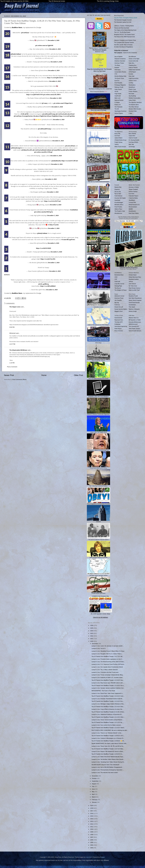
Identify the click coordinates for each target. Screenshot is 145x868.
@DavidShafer (70, 150)
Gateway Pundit (119, 87)
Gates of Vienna (133, 67)
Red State (131, 94)
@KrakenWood (69, 114)
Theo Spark (132, 307)
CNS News (118, 70)
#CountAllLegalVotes (68, 240)
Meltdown (98, 521)
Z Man (130, 113)
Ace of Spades (119, 56)
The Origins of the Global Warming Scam (125, 30)
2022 (92, 636)
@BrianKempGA (17, 148)
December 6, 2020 (54, 40)
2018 (92, 808)
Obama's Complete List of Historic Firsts (125, 40)
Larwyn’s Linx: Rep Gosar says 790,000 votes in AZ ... (108, 683)
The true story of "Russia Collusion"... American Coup (99, 42)
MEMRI (131, 209)
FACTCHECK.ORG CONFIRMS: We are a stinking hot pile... (110, 730)
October (94, 778)
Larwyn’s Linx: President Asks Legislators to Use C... (107, 659)
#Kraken (36, 116)
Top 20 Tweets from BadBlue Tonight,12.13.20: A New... (108, 712)
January (94, 802)
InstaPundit (118, 96)
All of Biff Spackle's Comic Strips (100, 614)
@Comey (45, 103)
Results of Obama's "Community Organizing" (98, 414)
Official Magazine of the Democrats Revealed (98, 503)
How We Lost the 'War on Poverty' (123, 45)
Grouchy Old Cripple (120, 198)
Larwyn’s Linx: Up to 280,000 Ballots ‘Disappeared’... (107, 767)
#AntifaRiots (74, 210)
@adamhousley (56, 161)
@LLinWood (60, 114)
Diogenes (117, 189)
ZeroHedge (132, 147)
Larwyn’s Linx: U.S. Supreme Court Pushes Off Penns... (108, 664)
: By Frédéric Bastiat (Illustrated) (98, 181)
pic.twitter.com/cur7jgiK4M (44, 45)
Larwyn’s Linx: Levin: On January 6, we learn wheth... (108, 646)
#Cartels (56, 225)
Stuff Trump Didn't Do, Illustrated (98, 271)
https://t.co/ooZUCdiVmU (70, 161)
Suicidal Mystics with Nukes (98, 593)
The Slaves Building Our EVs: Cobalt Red (100, 82)
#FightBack (55, 116)
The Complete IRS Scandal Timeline (124, 42)
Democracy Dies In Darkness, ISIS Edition (98, 253)
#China (51, 225)
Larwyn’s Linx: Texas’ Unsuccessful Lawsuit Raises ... (108, 720)
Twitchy (117, 144)
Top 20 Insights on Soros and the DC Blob (14, 1)
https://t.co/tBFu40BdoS (48, 286)
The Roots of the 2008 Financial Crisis (98, 288)
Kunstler (131, 74)
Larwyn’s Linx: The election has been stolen (105, 772)
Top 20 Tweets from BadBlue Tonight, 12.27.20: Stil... (107, 656)
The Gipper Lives (15, 307)
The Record (118, 288)
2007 (92, 837)
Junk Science (132, 284)
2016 (92, 813)
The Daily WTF (119, 322)
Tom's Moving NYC (134, 326)
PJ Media (117, 102)
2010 (92, 829)
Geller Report (118, 89)
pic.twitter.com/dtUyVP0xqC (44, 152)
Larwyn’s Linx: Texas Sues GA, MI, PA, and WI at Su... (108, 746)
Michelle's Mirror (119, 205)
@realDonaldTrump (49, 114)
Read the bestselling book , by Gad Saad (99, 63)
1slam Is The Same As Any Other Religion (98, 324)
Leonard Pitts (132, 202)
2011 (92, 827)
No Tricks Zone (133, 286)
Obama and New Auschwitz (122, 28)
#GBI (23, 114)
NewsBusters (132, 211)
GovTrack (117, 136)
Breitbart (117, 67)
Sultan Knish (132, 100)
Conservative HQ (133, 61)
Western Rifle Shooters (135, 109)
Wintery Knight (133, 311)
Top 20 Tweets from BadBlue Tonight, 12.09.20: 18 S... (108, 736)
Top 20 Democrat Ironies (57, 1)
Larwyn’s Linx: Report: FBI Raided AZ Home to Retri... (108, 751)
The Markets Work (134, 105)
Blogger (102, 857)
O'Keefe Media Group (120, 140)
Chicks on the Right (134, 59)
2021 (92, 639)
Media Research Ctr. (134, 205)
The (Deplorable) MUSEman (18, 350)
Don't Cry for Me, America (98, 360)
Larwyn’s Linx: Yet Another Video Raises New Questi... (108, 759)
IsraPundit (117, 281)
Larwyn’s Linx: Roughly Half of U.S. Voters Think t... (107, 654)
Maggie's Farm (119, 311)
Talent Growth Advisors (135, 331)
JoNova (131, 281)
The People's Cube (120, 211)
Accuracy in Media (134, 187)
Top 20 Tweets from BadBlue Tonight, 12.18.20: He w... (108, 685)
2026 (92, 625)
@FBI (27, 114)
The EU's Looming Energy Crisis (108, 1)
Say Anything (132, 96)
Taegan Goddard (133, 189)
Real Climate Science (135, 288)
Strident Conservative (135, 98)
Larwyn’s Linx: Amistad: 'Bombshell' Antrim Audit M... (107, 699)
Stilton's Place (118, 209)
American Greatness (120, 59)
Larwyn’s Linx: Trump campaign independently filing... (108, 675)
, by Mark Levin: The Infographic (98, 235)
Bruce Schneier (119, 331)
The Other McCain (134, 107)
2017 (92, 811)
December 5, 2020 (53, 192)
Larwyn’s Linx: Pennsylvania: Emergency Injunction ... (108, 770)
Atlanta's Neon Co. (134, 318)
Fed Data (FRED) (134, 142)
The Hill (117, 109)
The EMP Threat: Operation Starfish (98, 575)
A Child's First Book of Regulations (124, 47)
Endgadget (118, 324)
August (94, 784)
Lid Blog (131, 83)
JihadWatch (132, 200)
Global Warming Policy (135, 277)
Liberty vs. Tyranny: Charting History (124, 26)
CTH (116, 74)
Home (44, 375)
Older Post (78, 375)
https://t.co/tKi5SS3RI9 (43, 248)
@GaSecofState (70, 146)
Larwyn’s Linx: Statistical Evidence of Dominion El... (107, 714)
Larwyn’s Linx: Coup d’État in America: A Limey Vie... (107, 709)
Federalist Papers (134, 196)
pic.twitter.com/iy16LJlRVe (52, 95)
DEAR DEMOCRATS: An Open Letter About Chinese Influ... (109, 743)
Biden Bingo (98, 342)
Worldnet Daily (133, 111)
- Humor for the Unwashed (126, 53)
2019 (92, 805)
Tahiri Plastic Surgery (135, 329)
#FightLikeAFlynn (45, 116)
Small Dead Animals (134, 303)
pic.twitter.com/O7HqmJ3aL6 (63, 103)
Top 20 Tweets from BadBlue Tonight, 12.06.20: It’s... (107, 754)
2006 (92, 840)
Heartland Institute (134, 279)
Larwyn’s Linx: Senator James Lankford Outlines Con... (108, 688)
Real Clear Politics (134, 213)
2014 (92, 819)
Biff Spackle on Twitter (135, 320)
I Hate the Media (133, 198)
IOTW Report (132, 72)
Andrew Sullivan (133, 192)
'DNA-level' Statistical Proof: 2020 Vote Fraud (98, 145)
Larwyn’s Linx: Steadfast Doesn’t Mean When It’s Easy (108, 651)
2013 (92, 821)
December (95, 644)
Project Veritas (119, 142)
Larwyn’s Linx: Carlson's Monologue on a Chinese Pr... (108, 738)
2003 (92, 848)
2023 (92, 633)
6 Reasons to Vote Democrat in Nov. (98, 127)
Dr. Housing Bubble (134, 140)
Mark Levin (118, 98)
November (95, 776)
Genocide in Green (98, 306)
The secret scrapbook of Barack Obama (98, 539)
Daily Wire (132, 63)
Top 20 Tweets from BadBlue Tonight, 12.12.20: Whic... (108, 717)
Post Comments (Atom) (19, 379)
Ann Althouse (132, 56)
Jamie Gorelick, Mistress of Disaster (98, 557)
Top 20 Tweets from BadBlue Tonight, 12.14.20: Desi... (108, 706)
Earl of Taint (118, 194)
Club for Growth (133, 138)
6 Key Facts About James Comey (98, 467)
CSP (116, 279)
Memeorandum (133, 207)
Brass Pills (117, 134)
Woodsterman (118, 213)
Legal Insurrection (134, 78)
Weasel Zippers (119, 113)
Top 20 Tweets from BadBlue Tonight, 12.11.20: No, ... (108, 722)
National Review (119, 100)
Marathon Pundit (133, 296)
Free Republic (118, 83)
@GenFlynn (25, 33)
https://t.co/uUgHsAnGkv (55, 78)
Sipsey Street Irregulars (135, 300)
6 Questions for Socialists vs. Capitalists (98, 217)
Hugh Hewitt (118, 94)
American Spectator (120, 61)
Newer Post (9, 375)
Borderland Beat (119, 275)
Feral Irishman (118, 196)
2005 (92, 842)
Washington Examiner (121, 111)
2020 (92, 641)
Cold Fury (117, 305)
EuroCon (117, 81)
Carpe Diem (132, 136)
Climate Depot (133, 275)
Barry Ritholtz (132, 134)
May (93, 792)
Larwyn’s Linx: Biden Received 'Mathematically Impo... (108, 757)
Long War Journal (119, 284)
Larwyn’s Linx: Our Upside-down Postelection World (107, 667)
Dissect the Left (119, 307)
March (94, 797)
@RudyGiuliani (16, 54)
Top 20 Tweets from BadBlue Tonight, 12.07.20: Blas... (108, 749)
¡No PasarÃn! (118, 300)
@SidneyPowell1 (27, 150)
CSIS (116, 277)
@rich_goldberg (43, 284)
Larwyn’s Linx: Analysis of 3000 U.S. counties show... (107, 677)
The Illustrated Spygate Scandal (123, 20)
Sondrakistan (132, 305)
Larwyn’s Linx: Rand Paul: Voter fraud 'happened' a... (107, 693)
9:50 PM (12, 327)
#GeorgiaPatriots (27, 116)
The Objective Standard (135, 102)
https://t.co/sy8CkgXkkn (67, 116)
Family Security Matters (121, 309)
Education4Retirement (135, 322)
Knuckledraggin (119, 202)
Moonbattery (132, 85)
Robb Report (118, 329)
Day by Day (118, 192)
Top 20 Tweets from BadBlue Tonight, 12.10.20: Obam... (108, 728)
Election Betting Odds (120, 76)
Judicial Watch (118, 138)
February (95, 800)
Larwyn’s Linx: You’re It (98, 648)
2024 (92, 631)
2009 (92, 832)
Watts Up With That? (134, 290)
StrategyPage (118, 286)
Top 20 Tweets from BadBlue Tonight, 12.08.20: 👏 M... (108, 741)
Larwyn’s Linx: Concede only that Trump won (105, 672)
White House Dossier (120, 147)
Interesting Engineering (121, 326)
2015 (92, 816)
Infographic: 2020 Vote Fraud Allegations (98, 396)
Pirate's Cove (132, 89)
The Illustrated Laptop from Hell (123, 22)
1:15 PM (12, 363)
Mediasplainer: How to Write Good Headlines (98, 199)
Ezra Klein (132, 194)
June (94, 789)
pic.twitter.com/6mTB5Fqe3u (43, 212)
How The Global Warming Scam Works (98, 378)
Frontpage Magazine (120, 85)
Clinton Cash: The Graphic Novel (98, 432)
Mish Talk (131, 144)
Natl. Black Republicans (135, 298)
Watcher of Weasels (134, 309)
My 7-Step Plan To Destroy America (98, 485)
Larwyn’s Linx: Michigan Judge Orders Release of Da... (108, 704)
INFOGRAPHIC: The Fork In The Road (103, 691)
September (95, 781)
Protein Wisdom (133, 91)
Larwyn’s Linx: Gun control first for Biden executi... (107, 725)
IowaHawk (117, 200)
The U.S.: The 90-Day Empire (122, 32)
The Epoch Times (119, 78)
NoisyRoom (132, 87)
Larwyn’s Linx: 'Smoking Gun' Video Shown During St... (108, 762)
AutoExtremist (118, 318)
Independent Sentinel (135, 70)
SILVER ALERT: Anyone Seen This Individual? (105, 765)
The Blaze (117, 65)
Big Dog (117, 303)
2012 (92, 824)
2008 (92, 834)
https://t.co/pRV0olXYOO (35, 95)
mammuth (89, 857)
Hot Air (116, 91)
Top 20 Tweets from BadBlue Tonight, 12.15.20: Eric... (108, 701)
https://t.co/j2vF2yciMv (48, 259)
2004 (92, 845)
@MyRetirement (133, 324)
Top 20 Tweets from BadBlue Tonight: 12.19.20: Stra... (108, 680)
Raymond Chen (119, 320)
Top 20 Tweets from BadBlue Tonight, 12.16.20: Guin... (108, 696)
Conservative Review (120, 72)
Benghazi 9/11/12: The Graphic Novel (124, 34)
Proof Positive (118, 207)
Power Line (118, 105)
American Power (119, 298)
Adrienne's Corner (119, 296)
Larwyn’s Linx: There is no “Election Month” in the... (107, 733)
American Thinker (119, 63)
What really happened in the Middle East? (98, 163)
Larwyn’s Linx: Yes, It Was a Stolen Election (105, 670)
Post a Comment (12, 367)
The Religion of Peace (121, 290)
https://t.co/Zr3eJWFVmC (53, 201)
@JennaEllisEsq (57, 150)
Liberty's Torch (133, 81)
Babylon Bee (118, 187)
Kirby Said (132, 76)
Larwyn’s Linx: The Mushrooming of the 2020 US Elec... (108, 662)
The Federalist (118, 107)
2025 (92, 628)
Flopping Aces (133, 65)
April (93, 794)
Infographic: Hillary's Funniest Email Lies (98, 450)
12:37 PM (12, 344)
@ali (64, 150)
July (93, 786)
